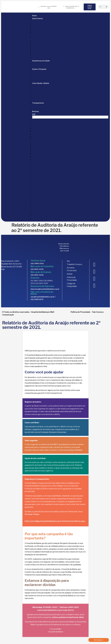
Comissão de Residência (41, 80)
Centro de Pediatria (40, 52)
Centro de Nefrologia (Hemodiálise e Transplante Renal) (53, 47)
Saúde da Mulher (38, 55)
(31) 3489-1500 (37, 264)
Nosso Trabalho (38, 35)
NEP (34, 75)
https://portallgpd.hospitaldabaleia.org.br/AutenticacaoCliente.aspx (55, 521)
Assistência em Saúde (41, 61)
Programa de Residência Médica (44, 78)
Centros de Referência (41, 38)
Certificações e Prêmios (41, 27)
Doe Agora (36, 86)
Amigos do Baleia (39, 95)
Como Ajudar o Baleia (41, 83)
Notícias (35, 111)
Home (34, 16)
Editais (35, 109)
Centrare (36, 49)
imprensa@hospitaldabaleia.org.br (45, 289)
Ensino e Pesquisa (39, 69)
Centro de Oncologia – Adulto (43, 41)
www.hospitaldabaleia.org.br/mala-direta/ (56, 610)
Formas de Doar (38, 89)
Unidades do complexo (41, 58)
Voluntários (37, 92)
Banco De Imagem (39, 33)
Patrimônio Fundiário (40, 30)
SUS (34, 63)
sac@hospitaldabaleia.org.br (43, 297)
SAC (34, 114)
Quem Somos (37, 19)
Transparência (38, 103)
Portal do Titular (32, 514)
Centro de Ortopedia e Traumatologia (47, 44)
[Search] (106, 7)
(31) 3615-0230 (37, 269)
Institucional (37, 24)
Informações (37, 66)
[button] (70, 117)
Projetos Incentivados (41, 100)
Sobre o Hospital (39, 21)
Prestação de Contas (40, 97)
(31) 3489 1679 (37, 299)
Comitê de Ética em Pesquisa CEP (45, 72)
